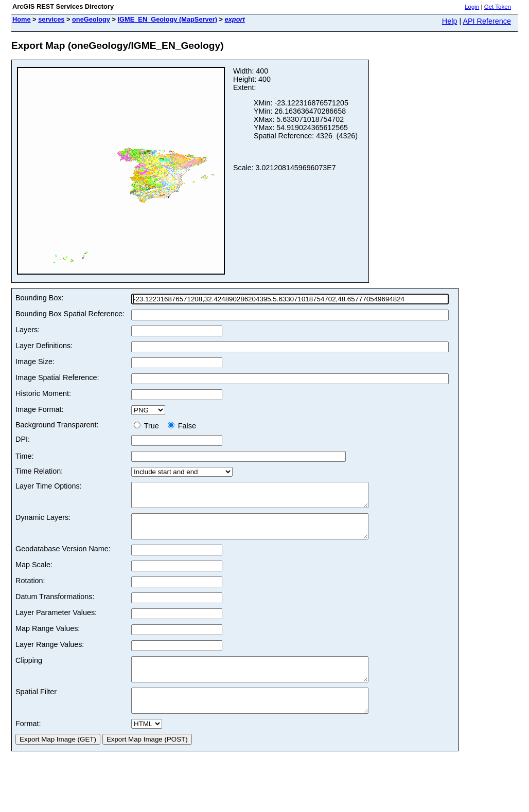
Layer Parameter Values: (56, 622)
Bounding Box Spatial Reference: (70, 314)
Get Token (498, 7)
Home (22, 19)
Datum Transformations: (55, 606)
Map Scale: (34, 574)
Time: (24, 456)
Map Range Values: (48, 638)
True (148, 426)
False (182, 426)
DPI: (23, 439)
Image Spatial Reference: (57, 377)
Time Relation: (39, 471)
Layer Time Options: (49, 486)
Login (472, 7)
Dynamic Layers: (43, 522)
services (51, 19)
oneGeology (91, 19)
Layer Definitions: (44, 346)
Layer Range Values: (50, 654)
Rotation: (30, 590)
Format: (28, 742)
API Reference (487, 21)
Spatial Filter (36, 706)
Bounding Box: (40, 298)
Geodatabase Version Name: (63, 558)
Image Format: (40, 409)
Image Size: (35, 362)
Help (450, 21)
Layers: (28, 330)
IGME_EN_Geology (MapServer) (167, 19)
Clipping (29, 670)
